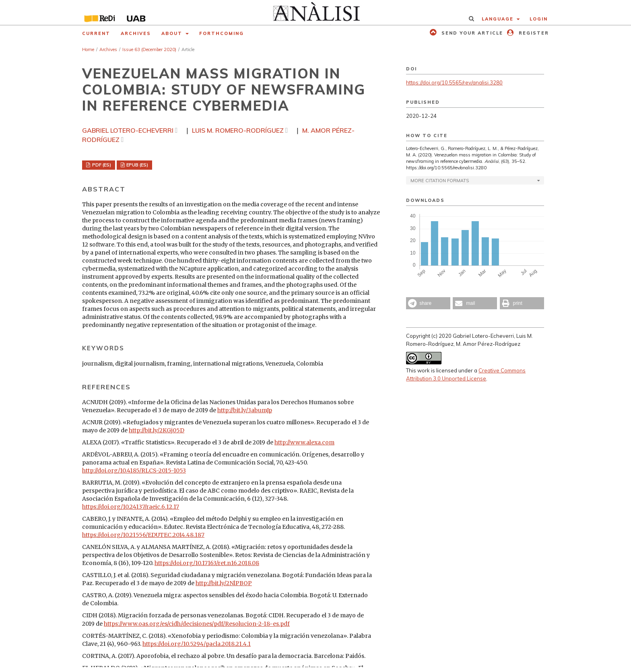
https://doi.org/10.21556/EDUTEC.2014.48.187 (143, 535)
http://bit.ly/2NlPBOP (224, 583)
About (173, 33)
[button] (428, 303)
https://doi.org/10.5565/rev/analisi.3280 (454, 82)
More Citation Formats (440, 181)
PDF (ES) (101, 165)
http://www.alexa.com (304, 442)
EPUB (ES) (137, 165)
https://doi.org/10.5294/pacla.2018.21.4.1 (197, 644)
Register (533, 33)
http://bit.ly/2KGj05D (157, 430)
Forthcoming (222, 33)
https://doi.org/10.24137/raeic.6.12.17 (131, 507)
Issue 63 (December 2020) (149, 49)
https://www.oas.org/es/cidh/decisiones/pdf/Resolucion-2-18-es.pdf (197, 624)
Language (499, 19)
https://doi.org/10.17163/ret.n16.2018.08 (207, 563)
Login (539, 19)
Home (88, 49)
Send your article (471, 33)
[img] (316, 12)
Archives (136, 33)
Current (96, 33)
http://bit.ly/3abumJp (245, 410)
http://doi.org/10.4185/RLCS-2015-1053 (134, 471)
